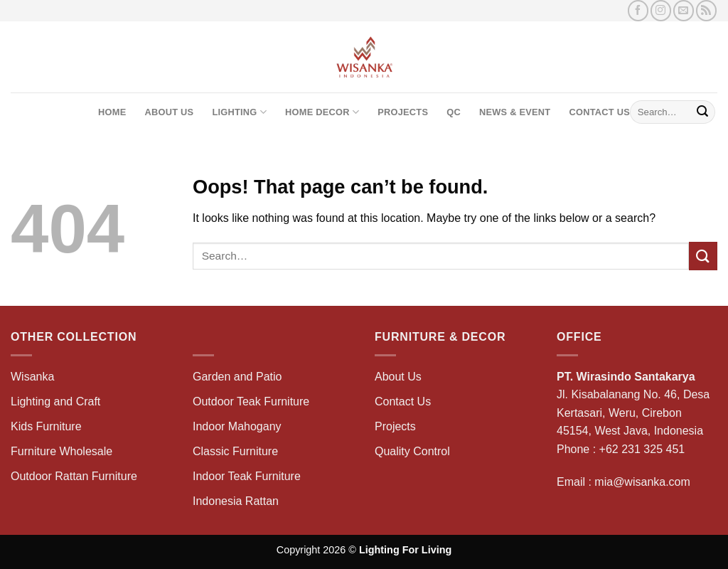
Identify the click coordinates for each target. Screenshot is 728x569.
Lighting (239, 112)
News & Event (515, 112)
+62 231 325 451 (642, 449)
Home (112, 112)
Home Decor (322, 112)
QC (454, 112)
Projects (403, 112)
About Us (169, 112)
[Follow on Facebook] (638, 10)
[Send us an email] (684, 10)
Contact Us (599, 112)
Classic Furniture (235, 451)
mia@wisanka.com (642, 482)
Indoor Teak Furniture (247, 476)
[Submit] (702, 112)
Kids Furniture (46, 426)
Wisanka (34, 377)
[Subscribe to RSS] (706, 10)
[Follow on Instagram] (661, 10)
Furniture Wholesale (61, 451)
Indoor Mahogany (237, 426)
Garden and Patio (237, 377)
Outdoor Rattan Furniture (74, 476)
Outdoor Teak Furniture (251, 402)
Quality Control (412, 451)
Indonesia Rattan (236, 501)
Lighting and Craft (55, 402)
